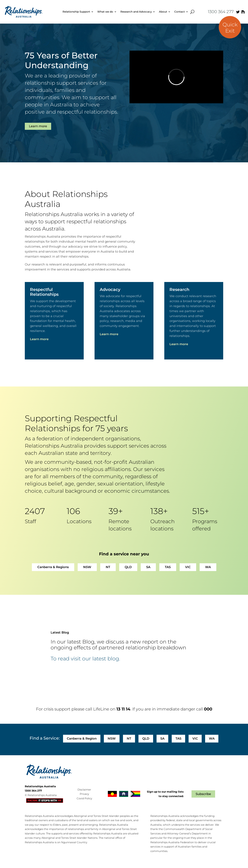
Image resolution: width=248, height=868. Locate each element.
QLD (128, 567)
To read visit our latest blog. (85, 659)
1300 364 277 (221, 12)
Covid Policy (84, 798)
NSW (87, 567)
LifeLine (101, 709)
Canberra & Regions (53, 567)
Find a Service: (45, 738)
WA (208, 567)
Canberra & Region (82, 739)
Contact (180, 12)
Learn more (38, 126)
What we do (105, 12)
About (163, 12)
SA (148, 567)
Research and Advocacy (136, 12)
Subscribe (203, 794)
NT (108, 567)
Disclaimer (84, 790)
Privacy (84, 794)
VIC (188, 567)
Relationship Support (76, 12)
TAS (168, 567)
